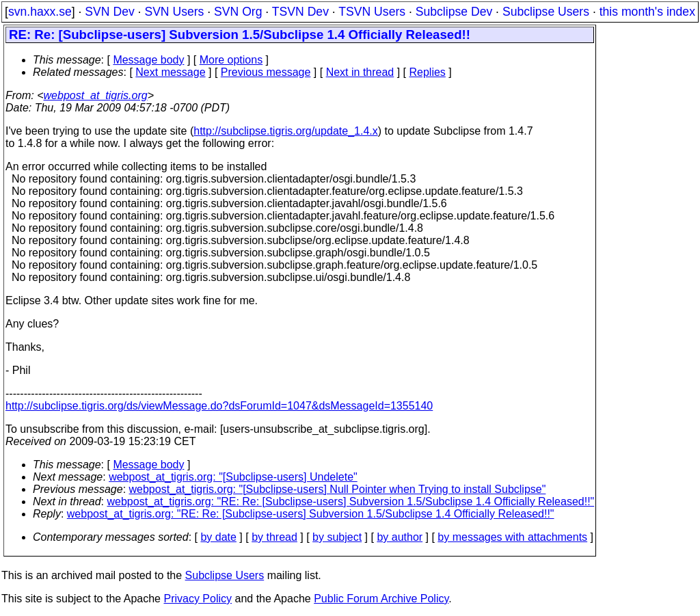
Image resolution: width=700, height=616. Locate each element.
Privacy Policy (198, 599)
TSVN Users (372, 12)
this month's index (647, 12)
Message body (148, 60)
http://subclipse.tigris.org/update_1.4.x (286, 131)
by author (400, 537)
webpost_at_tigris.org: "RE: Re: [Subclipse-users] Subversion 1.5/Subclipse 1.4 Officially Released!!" (351, 501)
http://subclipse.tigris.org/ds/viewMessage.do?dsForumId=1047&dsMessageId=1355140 (219, 406)
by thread (274, 537)
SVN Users (174, 12)
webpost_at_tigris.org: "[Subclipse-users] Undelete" (233, 477)
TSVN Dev (300, 12)
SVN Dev (109, 12)
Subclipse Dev (454, 12)
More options (231, 60)
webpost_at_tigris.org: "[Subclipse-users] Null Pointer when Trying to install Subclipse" (338, 489)
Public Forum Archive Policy (381, 599)
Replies (428, 72)
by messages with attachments (512, 537)
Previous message (266, 72)
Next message (170, 72)
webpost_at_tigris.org (96, 95)
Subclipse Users (546, 12)
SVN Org (238, 12)
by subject (337, 537)
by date (218, 537)
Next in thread (360, 72)
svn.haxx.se (40, 12)
